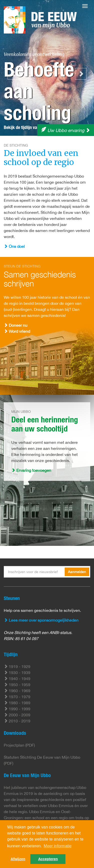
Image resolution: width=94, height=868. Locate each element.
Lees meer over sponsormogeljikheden (41, 620)
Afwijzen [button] (18, 859)
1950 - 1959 (17, 685)
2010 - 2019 (17, 721)
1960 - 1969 (17, 691)
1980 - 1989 (17, 703)
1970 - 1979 (17, 697)
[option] (47, 68)
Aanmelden (77, 572)
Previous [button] (13, 74)
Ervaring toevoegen (31, 470)
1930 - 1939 (17, 673)
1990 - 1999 (17, 709)
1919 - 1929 (17, 666)
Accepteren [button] (48, 859)
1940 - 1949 (17, 679)
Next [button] (81, 74)
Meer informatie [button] (58, 846)
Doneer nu (16, 325)
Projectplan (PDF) (19, 745)
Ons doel (14, 246)
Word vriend (17, 331)
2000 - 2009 (17, 715)
